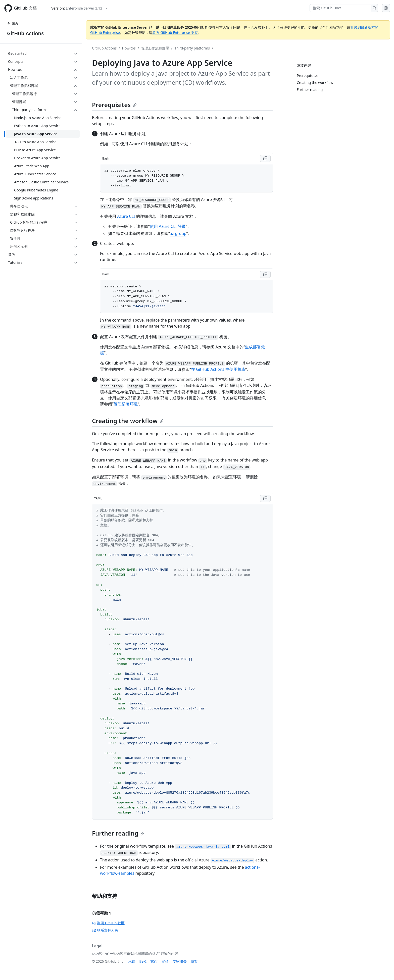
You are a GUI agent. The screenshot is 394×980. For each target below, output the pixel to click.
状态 (154, 961)
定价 (165, 961)
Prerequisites (114, 105)
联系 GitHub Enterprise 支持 (175, 33)
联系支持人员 (105, 930)
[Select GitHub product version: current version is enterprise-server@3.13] (79, 8)
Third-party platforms (192, 48)
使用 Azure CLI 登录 (168, 226)
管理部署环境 (126, 404)
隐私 (143, 961)
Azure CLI (126, 216)
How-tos (129, 48)
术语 (132, 961)
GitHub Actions (25, 33)
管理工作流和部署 (155, 48)
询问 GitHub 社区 (108, 923)
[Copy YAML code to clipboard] (265, 498)
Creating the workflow (128, 421)
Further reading (118, 833)
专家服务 (180, 961)
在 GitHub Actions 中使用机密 (218, 369)
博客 (194, 961)
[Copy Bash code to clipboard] (265, 159)
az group (178, 233)
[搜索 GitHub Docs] (340, 8)
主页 (13, 23)
